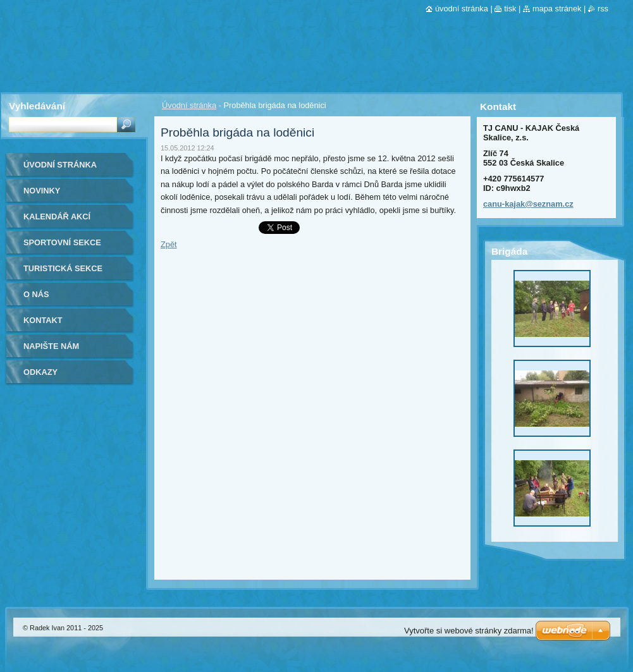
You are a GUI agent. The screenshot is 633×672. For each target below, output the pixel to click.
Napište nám (51, 346)
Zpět (169, 244)
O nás (36, 294)
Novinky (42, 191)
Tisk (510, 9)
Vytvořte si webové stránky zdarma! (469, 631)
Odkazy (40, 372)
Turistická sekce (63, 268)
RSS (603, 9)
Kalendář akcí (57, 217)
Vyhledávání (37, 106)
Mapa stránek (557, 9)
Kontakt (43, 320)
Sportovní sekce (62, 242)
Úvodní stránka (189, 105)
